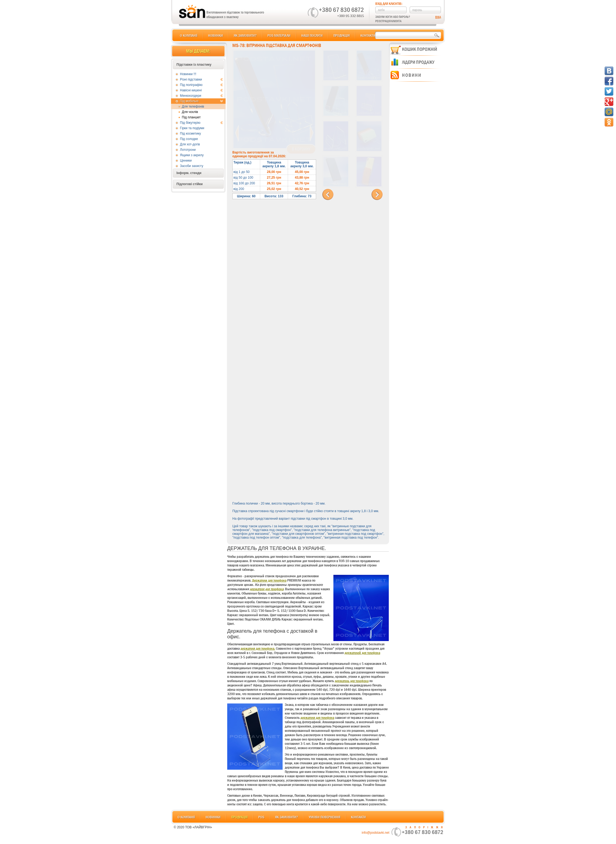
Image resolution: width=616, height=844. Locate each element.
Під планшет (191, 117)
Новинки (215, 35)
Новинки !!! (188, 74)
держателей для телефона (362, 653)
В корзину (301, 149)
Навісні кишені (201, 90)
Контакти (368, 35)
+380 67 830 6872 (341, 10)
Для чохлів (190, 112)
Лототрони (188, 150)
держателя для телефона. (258, 648)
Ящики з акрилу (192, 155)
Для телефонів (193, 106)
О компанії (189, 35)
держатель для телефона (352, 681)
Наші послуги (312, 35)
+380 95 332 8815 (351, 16)
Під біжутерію (201, 123)
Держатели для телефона (269, 580)
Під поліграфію (201, 85)
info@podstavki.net (376, 833)
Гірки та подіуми (192, 128)
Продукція (342, 35)
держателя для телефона (267, 589)
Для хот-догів (190, 144)
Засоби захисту (192, 166)
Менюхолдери (201, 96)
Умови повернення (324, 817)
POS (261, 817)
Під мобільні (201, 101)
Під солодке (189, 139)
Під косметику (190, 134)
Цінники (186, 161)
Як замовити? (245, 35)
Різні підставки (201, 79)
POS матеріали (279, 35)
